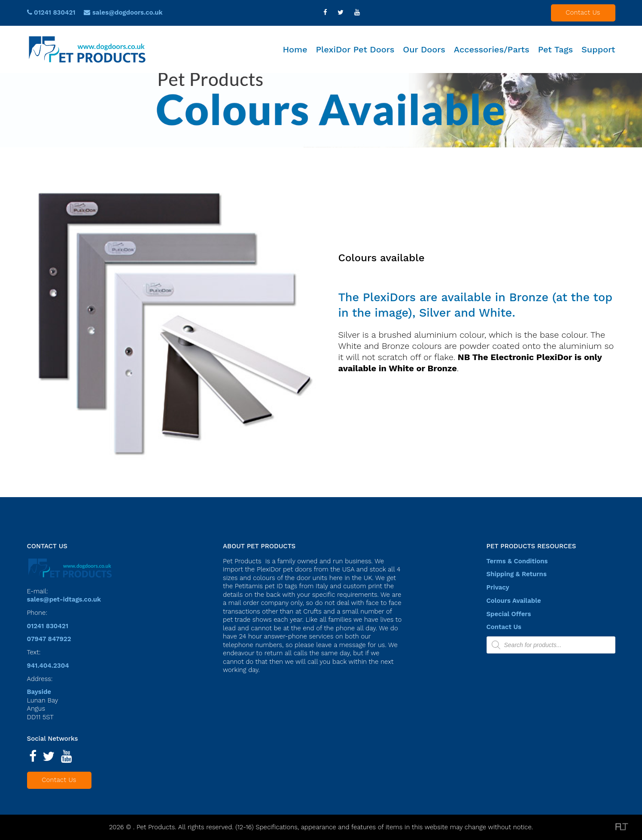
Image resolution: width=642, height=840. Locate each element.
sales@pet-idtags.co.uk (64, 599)
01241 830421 (51, 12)
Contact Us (583, 12)
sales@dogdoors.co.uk (128, 12)
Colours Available (514, 601)
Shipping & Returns (517, 574)
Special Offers (509, 614)
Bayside (39, 692)
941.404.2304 (48, 666)
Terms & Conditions (517, 561)
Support (598, 49)
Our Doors (424, 49)
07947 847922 (49, 639)
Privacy (498, 587)
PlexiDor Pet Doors (355, 49)
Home (295, 49)
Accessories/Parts (492, 49)
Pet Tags (555, 49)
